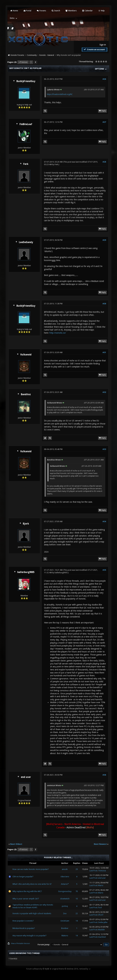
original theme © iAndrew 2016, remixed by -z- (71, 969)
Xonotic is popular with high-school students (32, 913)
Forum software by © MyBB (38, 969)
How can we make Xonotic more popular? (31, 869)
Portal (27, 11)
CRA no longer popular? (23, 877)
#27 (104, 122)
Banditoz (26, 394)
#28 (104, 162)
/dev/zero (65, 877)
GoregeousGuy (65, 891)
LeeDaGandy (26, 242)
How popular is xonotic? (23, 921)
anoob (65, 869)
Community (32, 55)
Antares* (65, 884)
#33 (104, 449)
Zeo (65, 913)
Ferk (26, 164)
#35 (104, 570)
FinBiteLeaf (26, 124)
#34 (104, 522)
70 (77, 891)
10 (77, 899)
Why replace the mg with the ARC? (27, 891)
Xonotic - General (47, 55)
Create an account (94, 49)
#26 (104, 79)
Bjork (26, 524)
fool (100, 908)
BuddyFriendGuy (26, 81)
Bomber (65, 928)
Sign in (103, 45)
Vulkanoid (26, 355)
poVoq (65, 906)
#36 (104, 775)
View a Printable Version (20, 943)
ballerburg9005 (26, 572)
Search (56, 11)
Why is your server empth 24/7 (26, 899)
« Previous (23, 62)
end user (26, 777)
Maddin (101, 930)
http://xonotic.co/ (58, 333)
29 (77, 869)
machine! (102, 937)
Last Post (93, 871)
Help (101, 11)
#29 (104, 240)
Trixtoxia (102, 871)
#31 (104, 352)
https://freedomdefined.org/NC (60, 94)
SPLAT (101, 915)
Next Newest (100, 844)
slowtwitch (65, 899)
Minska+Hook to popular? (24, 928)
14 (77, 921)
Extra (12, 18)
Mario (101, 885)
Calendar (87, 11)
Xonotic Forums (17, 55)
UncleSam (65, 921)
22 (77, 913)
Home (14, 11)
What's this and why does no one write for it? (32, 884)
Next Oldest (16, 844)
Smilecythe (103, 922)
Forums (41, 11)
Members (71, 11)
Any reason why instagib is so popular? (29, 936)
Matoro (65, 936)
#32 (104, 392)
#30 (104, 304)
